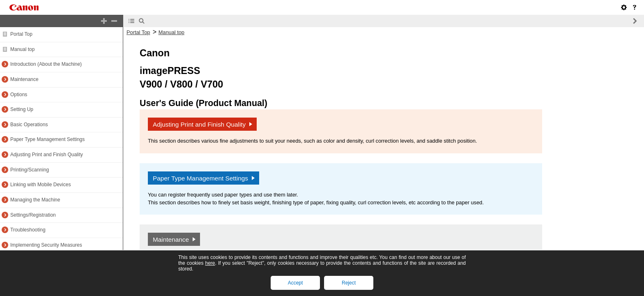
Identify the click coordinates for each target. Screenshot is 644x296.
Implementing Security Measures (46, 245)
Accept (296, 283)
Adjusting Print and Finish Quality (47, 155)
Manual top (22, 49)
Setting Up (22, 109)
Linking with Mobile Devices (40, 185)
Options (19, 95)
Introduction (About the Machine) (46, 64)
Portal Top (21, 34)
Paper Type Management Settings (47, 139)
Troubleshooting (28, 230)
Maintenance (24, 79)
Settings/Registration (33, 215)
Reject (349, 283)
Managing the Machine (35, 200)
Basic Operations (29, 125)
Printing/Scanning (30, 170)
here (210, 263)
